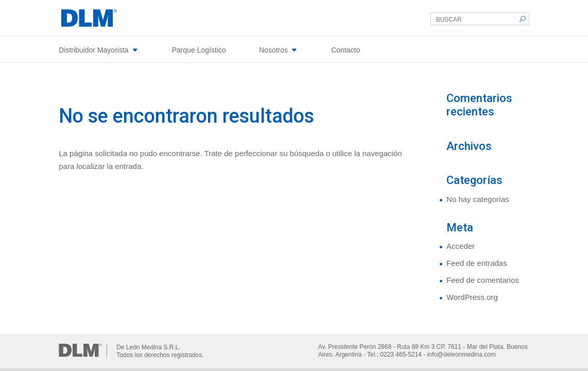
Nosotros (273, 50)
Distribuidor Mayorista (93, 50)
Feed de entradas (477, 263)
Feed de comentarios (483, 280)
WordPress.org (472, 297)
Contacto (345, 50)
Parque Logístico (199, 50)
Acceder (461, 246)
